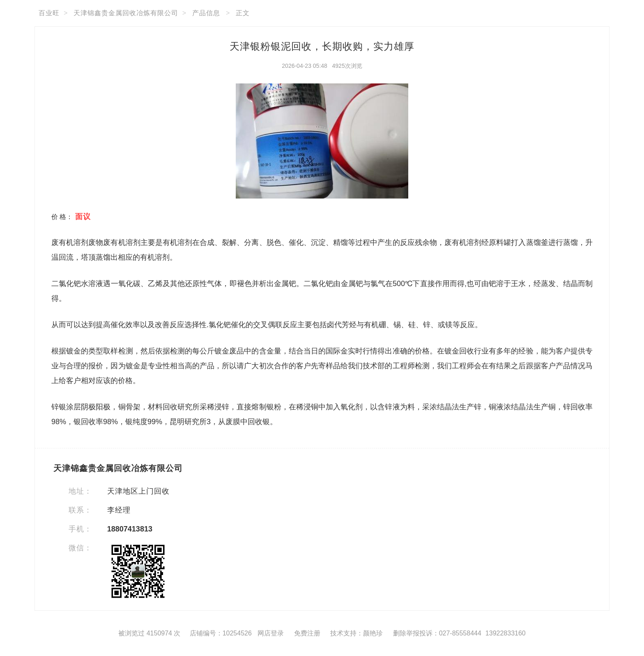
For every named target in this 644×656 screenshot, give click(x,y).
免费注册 (307, 633)
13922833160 (506, 633)
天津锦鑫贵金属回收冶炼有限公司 (126, 13)
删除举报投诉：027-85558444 (437, 633)
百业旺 (49, 13)
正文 (243, 13)
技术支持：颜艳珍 (356, 633)
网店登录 (271, 633)
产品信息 (206, 13)
